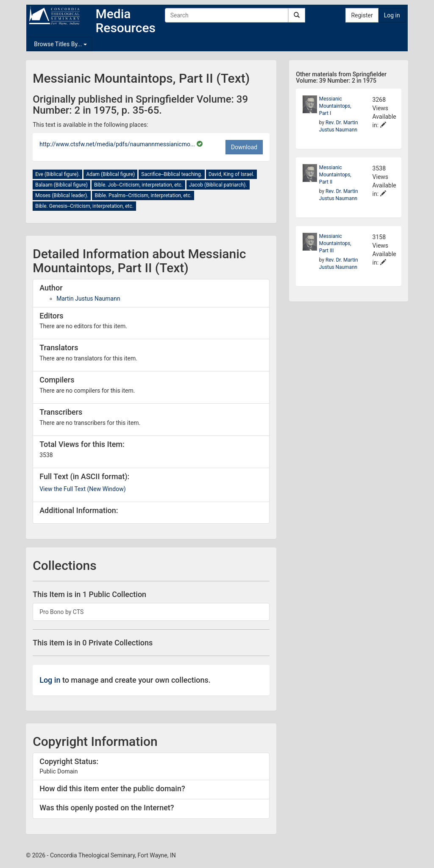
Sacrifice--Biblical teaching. (172, 174)
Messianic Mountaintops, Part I (335, 106)
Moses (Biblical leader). (62, 195)
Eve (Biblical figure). (57, 174)
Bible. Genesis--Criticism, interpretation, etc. (84, 206)
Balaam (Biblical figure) (61, 185)
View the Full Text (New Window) (82, 489)
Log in (392, 15)
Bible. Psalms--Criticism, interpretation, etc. (143, 195)
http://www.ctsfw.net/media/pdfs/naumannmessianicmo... (118, 144)
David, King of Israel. (231, 174)
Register (362, 15)
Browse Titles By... (60, 44)
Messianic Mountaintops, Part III (335, 243)
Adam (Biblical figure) (110, 174)
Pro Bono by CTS (61, 612)
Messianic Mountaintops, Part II (335, 175)
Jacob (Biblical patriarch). (218, 185)
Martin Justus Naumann (88, 299)
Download (244, 147)
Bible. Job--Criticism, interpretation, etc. (138, 185)
